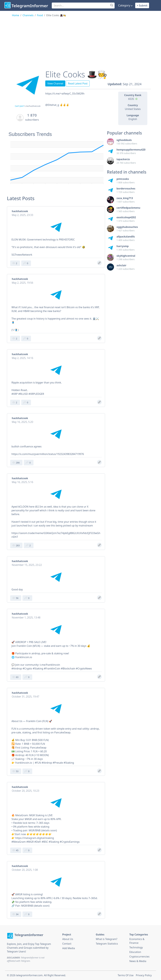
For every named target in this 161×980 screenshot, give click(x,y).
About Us (68, 939)
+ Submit (142, 6)
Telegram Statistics (107, 944)
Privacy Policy (144, 975)
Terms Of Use (126, 975)
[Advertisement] (80, 41)
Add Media (69, 948)
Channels (28, 15)
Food (40, 15)
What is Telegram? (107, 939)
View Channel (55, 83)
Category (124, 5)
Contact (67, 944)
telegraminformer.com (29, 975)
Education (135, 952)
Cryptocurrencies (139, 957)
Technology (136, 947)
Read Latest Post (78, 83)
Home (16, 15)
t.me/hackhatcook (33, 106)
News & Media (138, 961)
